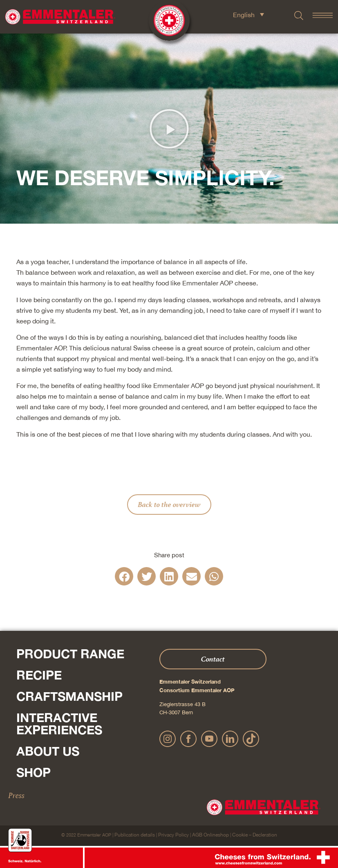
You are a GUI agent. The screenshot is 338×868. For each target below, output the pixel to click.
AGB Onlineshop (210, 835)
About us (48, 751)
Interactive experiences (59, 724)
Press (16, 795)
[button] (169, 129)
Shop (34, 772)
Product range (70, 654)
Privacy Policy (173, 835)
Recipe (39, 675)
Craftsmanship (69, 696)
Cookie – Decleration (255, 835)
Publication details (135, 835)
